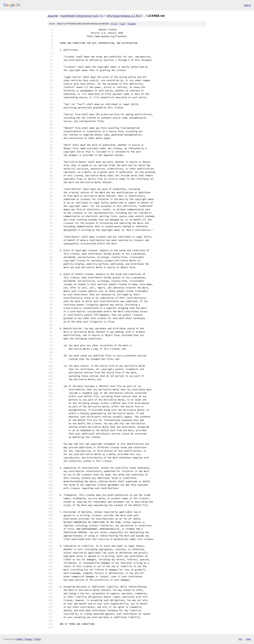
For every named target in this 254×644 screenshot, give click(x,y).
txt (240, 639)
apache (53, 16)
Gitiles (20, 639)
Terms (37, 639)
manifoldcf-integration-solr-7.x (82, 16)
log (122, 24)
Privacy (28, 639)
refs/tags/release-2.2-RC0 (124, 16)
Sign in (247, 5)
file (114, 24)
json (248, 639)
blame (132, 24)
